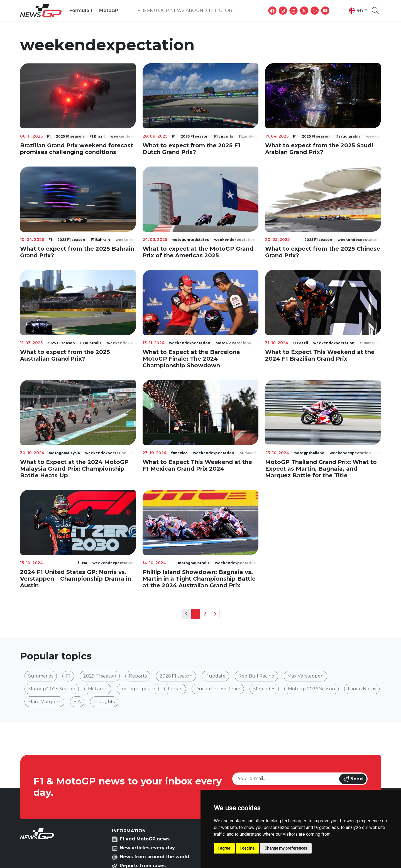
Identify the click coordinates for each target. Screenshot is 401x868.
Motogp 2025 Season (52, 689)
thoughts (104, 702)
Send (353, 779)
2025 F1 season (100, 676)
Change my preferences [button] (286, 848)
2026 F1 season (176, 676)
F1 (68, 676)
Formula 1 (81, 10)
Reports (138, 676)
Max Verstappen (305, 676)
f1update (215, 676)
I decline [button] (247, 848)
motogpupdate (138, 689)
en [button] (356, 11)
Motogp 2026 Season (311, 689)
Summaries (41, 676)
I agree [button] (224, 848)
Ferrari (175, 689)
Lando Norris (362, 689)
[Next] (215, 614)
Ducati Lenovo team (218, 689)
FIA (77, 702)
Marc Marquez (44, 702)
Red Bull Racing (256, 676)
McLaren (98, 689)
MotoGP (109, 10)
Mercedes (264, 689)
